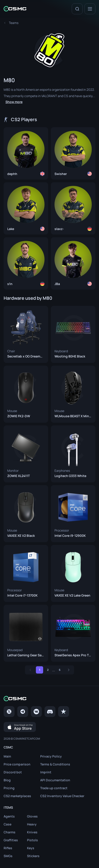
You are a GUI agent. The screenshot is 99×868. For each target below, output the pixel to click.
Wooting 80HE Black (70, 356)
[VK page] (36, 712)
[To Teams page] (14, 23)
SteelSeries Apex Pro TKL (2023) (73, 655)
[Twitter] (9, 712)
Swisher (61, 174)
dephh (12, 174)
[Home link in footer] (49, 699)
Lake (11, 229)
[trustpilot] (64, 712)
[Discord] (50, 712)
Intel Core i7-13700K (22, 595)
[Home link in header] (15, 9)
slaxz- (59, 229)
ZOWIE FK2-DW (19, 416)
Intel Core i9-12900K (70, 536)
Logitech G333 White (70, 476)
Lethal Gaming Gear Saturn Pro (26, 655)
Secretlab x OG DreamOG (26, 356)
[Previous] (30, 670)
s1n (10, 284)
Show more (14, 102)
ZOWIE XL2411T (19, 476)
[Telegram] (23, 712)
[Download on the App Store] (20, 727)
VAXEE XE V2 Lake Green (72, 595)
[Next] (69, 670)
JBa (57, 284)
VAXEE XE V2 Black (21, 536)
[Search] (77, 9)
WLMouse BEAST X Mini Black (73, 416)
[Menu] (90, 9)
